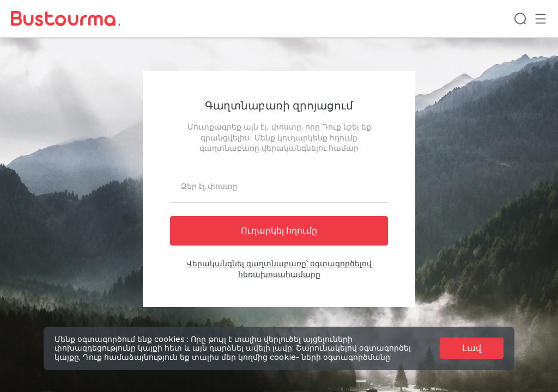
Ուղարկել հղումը (279, 231)
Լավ (472, 348)
